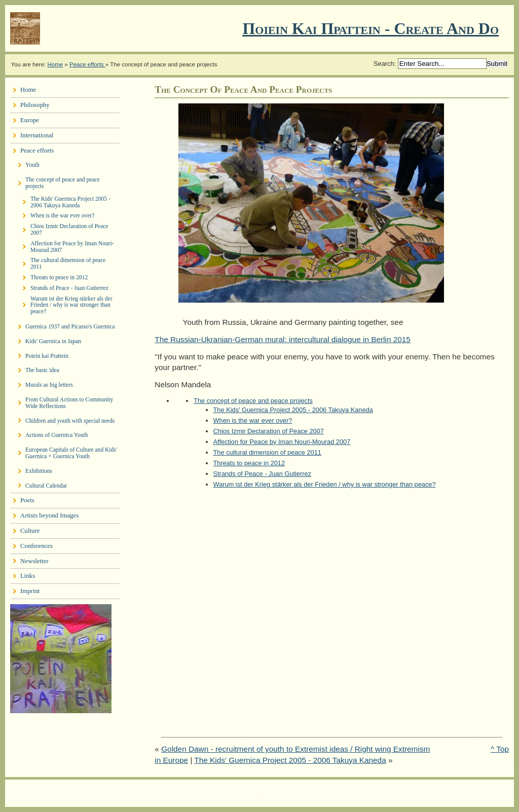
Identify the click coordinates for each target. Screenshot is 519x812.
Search (384, 64)
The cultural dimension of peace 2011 (267, 452)
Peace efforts (87, 64)
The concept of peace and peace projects (253, 401)
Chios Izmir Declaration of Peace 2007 (269, 431)
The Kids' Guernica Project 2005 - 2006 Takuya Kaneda (293, 410)
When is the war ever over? (253, 420)
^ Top (500, 749)
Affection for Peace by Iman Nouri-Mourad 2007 (282, 442)
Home (55, 64)
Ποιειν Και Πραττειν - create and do (370, 28)
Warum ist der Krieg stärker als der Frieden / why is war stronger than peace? (325, 484)
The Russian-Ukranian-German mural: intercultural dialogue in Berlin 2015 (283, 339)
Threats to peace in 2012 (249, 463)
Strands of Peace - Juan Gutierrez (262, 474)
